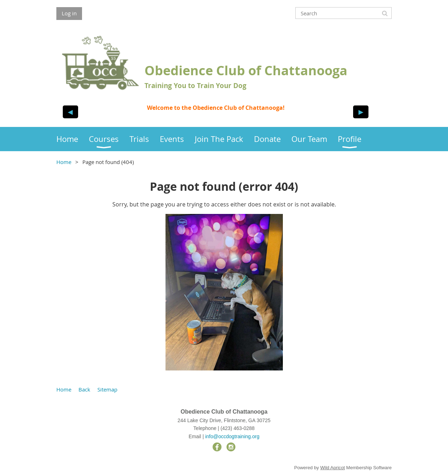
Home (64, 162)
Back (84, 389)
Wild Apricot (333, 468)
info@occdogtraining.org (232, 436)
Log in (69, 13)
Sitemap (107, 389)
